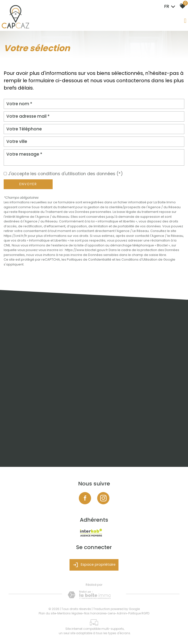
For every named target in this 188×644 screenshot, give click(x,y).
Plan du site (47, 613)
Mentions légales (70, 613)
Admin (122, 613)
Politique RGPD (139, 613)
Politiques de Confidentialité (89, 259)
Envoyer (28, 184)
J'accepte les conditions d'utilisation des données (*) (65, 174)
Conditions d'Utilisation (139, 259)
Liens (112, 613)
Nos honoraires (95, 613)
